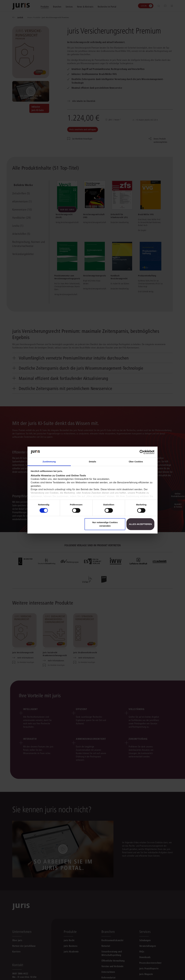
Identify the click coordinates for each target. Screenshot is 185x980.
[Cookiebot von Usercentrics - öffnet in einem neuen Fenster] (142, 452)
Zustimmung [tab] (49, 462)
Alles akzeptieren (140, 524)
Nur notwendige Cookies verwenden (105, 524)
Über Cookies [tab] (136, 462)
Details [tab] (92, 462)
